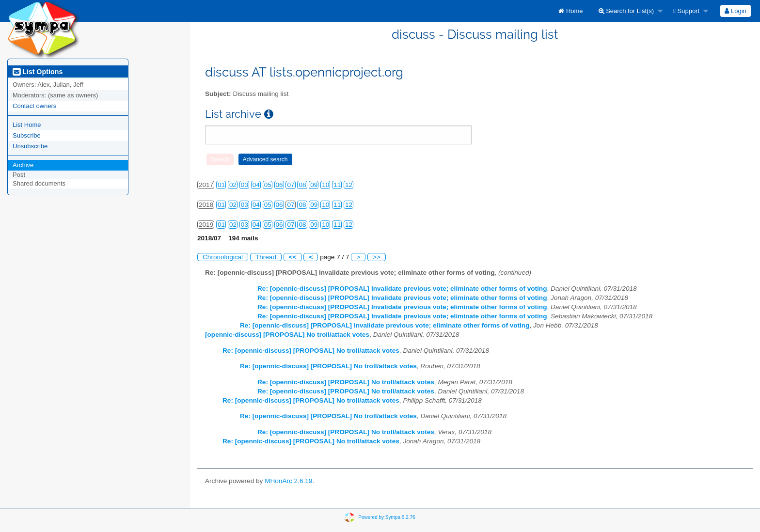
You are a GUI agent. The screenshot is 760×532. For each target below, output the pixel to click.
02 (233, 185)
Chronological (223, 257)
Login (735, 11)
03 (245, 185)
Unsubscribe (30, 146)
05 (268, 185)
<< (293, 257)
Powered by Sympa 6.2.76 (387, 517)
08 (302, 185)
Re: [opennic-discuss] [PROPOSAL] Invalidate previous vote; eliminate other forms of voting (402, 289)
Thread (266, 257)
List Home (27, 125)
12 (349, 185)
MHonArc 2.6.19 (288, 481)
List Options (38, 72)
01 (221, 185)
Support (686, 11)
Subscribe (27, 135)
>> (377, 257)
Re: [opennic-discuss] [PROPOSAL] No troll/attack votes (311, 351)
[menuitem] (570, 11)
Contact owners (34, 106)
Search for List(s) (626, 11)
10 (325, 185)
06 (279, 185)
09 (314, 185)
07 (291, 185)
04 (256, 185)
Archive (23, 165)
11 (337, 185)
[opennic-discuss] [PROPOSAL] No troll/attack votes (287, 335)
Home (570, 11)
